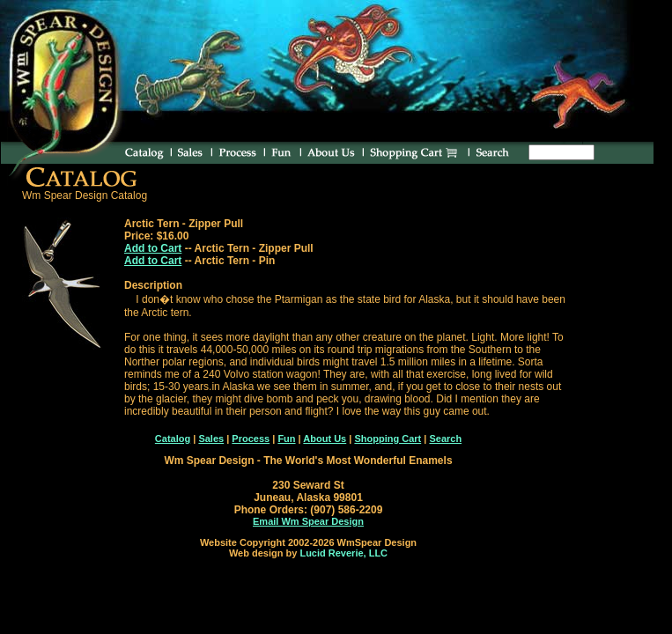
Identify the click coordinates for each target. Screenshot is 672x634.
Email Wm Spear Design (308, 521)
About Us (325, 439)
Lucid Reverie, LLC (343, 553)
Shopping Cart (388, 439)
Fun (286, 439)
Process (251, 439)
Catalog (173, 439)
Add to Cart (153, 248)
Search (445, 439)
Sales (211, 439)
